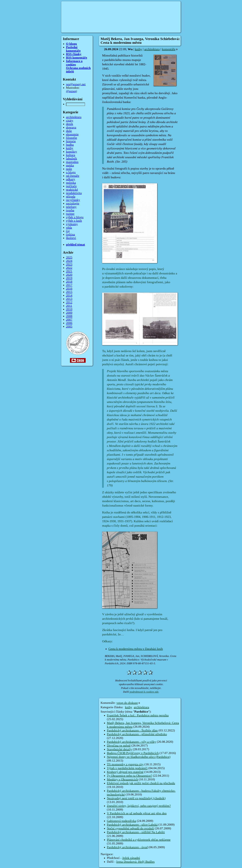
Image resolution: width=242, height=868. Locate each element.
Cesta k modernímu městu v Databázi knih (136, 649)
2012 (69, 302)
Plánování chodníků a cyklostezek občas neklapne (139, 840)
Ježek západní (131, 858)
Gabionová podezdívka (121, 821)
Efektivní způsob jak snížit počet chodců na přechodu (141, 783)
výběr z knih (74, 221)
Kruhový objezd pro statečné (125, 772)
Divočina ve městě (119, 746)
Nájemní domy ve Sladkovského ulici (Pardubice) (139, 757)
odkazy (71, 179)
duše (69, 131)
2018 (69, 282)
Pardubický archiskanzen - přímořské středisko (137, 734)
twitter (70, 214)
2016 (69, 288)
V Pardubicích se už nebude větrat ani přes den (137, 813)
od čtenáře (73, 176)
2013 (69, 299)
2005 (69, 326)
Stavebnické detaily (119, 749)
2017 (69, 285)
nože (69, 169)
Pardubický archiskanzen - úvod (127, 847)
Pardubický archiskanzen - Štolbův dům (132, 731)
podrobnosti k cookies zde (144, 692)
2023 (69, 264)
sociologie (73, 203)
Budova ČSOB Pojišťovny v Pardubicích (133, 753)
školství (71, 238)
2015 (69, 292)
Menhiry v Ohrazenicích (122, 779)
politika (71, 183)
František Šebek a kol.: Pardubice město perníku (138, 715)
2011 (69, 306)
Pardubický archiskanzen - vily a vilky (131, 742)
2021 (69, 271)
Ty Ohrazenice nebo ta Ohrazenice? (129, 776)
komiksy (71, 152)
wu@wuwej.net (76, 84)
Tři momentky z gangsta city (125, 764)
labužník (71, 159)
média (70, 165)
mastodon (72, 162)
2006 (69, 323)
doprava (71, 127)
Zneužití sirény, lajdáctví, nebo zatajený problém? (139, 806)
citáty (70, 121)
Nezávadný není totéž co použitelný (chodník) (136, 798)
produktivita (74, 193)
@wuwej (72, 91)
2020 (69, 275)
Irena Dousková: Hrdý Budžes (135, 862)
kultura (71, 155)
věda (69, 228)
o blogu (71, 172)
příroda (71, 197)
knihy (138, 49)
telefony (71, 207)
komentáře (169, 49)
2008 (69, 316)
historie (71, 141)
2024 (69, 261)
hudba (70, 145)
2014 (69, 295)
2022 (69, 268)
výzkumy (72, 224)
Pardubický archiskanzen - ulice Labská (132, 825)
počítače (71, 186)
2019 (69, 278)
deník (70, 124)
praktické (72, 190)
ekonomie (72, 134)
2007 (69, 320)
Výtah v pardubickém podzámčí (127, 768)
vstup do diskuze (127, 703)
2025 (69, 257)
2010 (69, 309)
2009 (69, 313)
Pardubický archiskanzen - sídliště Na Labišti (136, 832)
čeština (70, 235)
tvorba (70, 210)
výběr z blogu (75, 217)
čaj (68, 231)
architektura (152, 49)
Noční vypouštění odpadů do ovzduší (130, 828)
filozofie (71, 138)
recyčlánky (73, 200)
